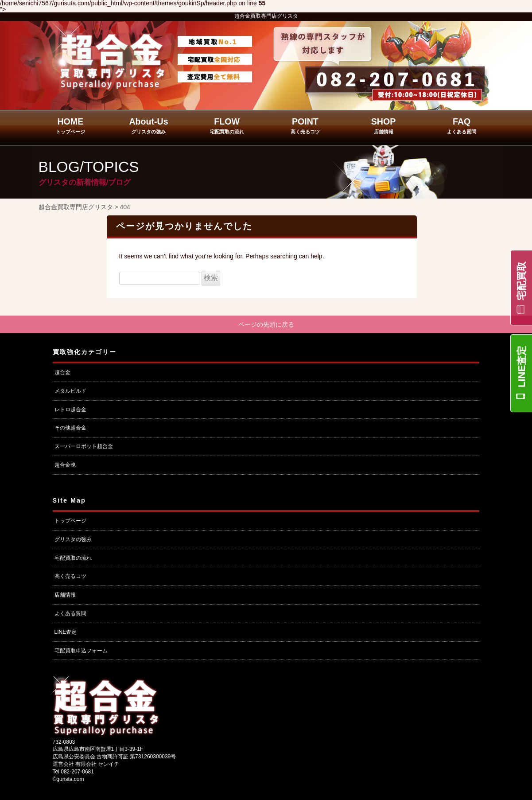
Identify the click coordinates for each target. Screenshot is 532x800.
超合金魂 (65, 466)
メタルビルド (70, 392)
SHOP (384, 125)
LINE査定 (522, 367)
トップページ (70, 522)
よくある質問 (70, 614)
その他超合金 (70, 429)
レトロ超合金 (70, 410)
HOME (70, 125)
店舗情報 (65, 596)
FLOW (227, 125)
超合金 (62, 373)
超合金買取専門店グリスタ (266, 16)
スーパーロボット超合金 (84, 447)
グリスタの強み (73, 540)
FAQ (462, 125)
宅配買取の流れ (73, 559)
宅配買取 (522, 281)
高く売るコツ (70, 578)
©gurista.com (68, 780)
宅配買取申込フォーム (81, 652)
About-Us (148, 125)
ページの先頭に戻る (266, 325)
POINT (305, 125)
